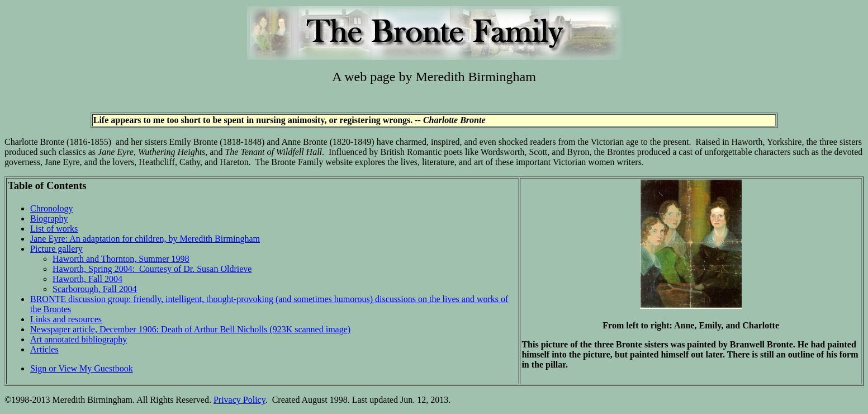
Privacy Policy (239, 400)
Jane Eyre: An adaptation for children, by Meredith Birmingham (145, 239)
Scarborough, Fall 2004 (95, 289)
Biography (49, 218)
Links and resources (66, 319)
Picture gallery (56, 249)
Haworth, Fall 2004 (87, 279)
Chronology (51, 208)
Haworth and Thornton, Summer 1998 (121, 259)
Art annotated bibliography (79, 339)
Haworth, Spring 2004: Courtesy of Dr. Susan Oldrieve (152, 269)
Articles (44, 349)
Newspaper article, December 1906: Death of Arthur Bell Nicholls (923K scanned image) (190, 329)
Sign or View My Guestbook (82, 368)
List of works (54, 229)
